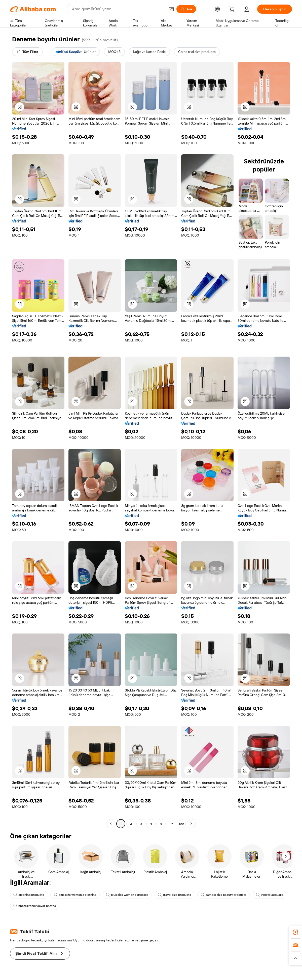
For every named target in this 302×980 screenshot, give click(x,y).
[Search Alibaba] (118, 9)
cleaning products (29, 895)
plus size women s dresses (127, 895)
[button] (171, 9)
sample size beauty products (223, 895)
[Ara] (186, 9)
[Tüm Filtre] (27, 52)
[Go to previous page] (111, 824)
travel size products (174, 895)
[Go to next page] (191, 824)
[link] (295, 932)
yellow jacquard (270, 895)
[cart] (233, 10)
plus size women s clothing (75, 895)
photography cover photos (35, 906)
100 (181, 824)
